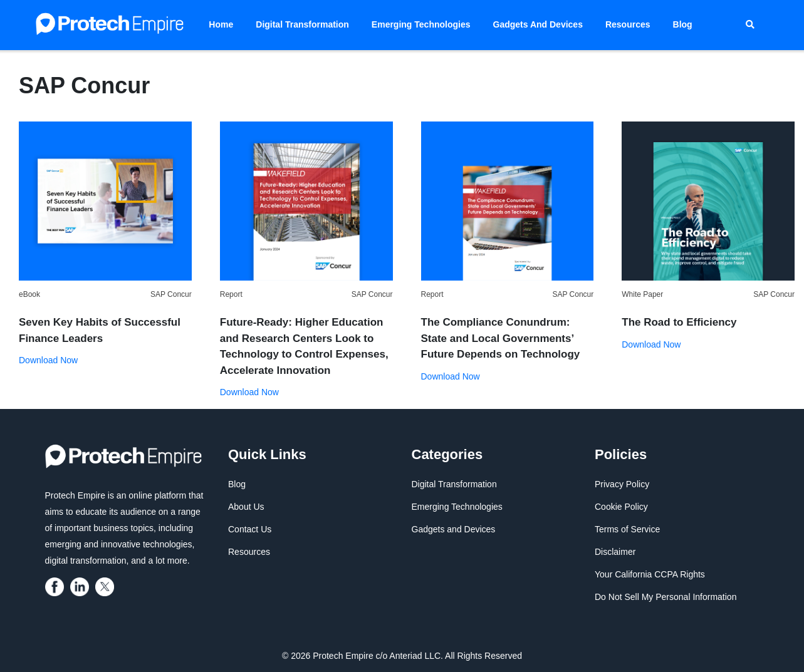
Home (221, 24)
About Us (246, 507)
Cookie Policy (621, 507)
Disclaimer (615, 552)
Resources (628, 24)
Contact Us (250, 529)
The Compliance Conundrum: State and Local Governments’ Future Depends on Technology (501, 338)
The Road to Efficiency (679, 322)
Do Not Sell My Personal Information (666, 597)
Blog (683, 24)
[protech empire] (57, 586)
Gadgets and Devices (538, 24)
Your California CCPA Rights (650, 574)
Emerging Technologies (421, 24)
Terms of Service (627, 529)
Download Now (48, 360)
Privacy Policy (622, 484)
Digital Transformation (302, 24)
